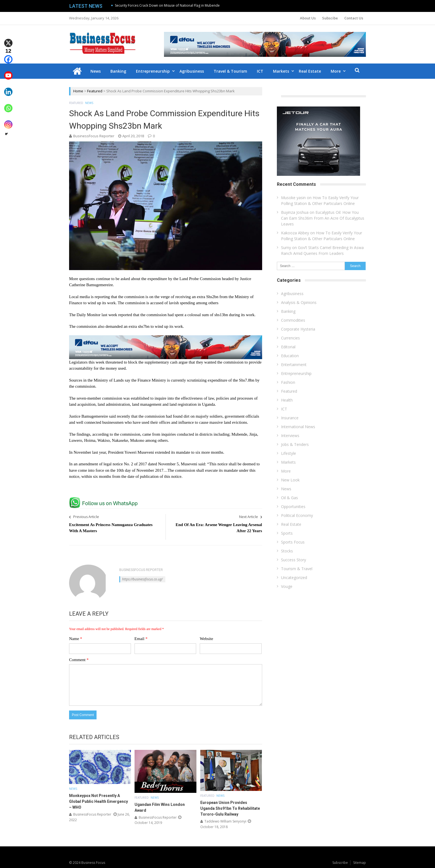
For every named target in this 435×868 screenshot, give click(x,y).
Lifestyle (289, 453)
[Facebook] (8, 55)
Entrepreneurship (153, 71)
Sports (287, 533)
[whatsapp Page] (105, 499)
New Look (290, 480)
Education (290, 356)
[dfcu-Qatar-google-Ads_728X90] (166, 338)
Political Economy (297, 515)
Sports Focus (293, 542)
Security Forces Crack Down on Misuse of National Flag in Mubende (167, 5)
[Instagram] (8, 120)
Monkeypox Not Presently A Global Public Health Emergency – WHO (98, 801)
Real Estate (310, 71)
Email (141, 639)
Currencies (290, 338)
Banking (118, 71)
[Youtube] (8, 72)
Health (287, 400)
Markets (281, 71)
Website (206, 639)
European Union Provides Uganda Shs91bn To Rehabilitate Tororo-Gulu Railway (230, 808)
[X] (8, 39)
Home (78, 91)
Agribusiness (192, 71)
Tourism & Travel (297, 569)
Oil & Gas (289, 498)
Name (76, 639)
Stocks (287, 551)
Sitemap (360, 863)
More (336, 71)
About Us (308, 18)
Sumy (286, 248)
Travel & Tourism (230, 71)
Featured (95, 91)
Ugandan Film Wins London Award (160, 807)
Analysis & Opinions (299, 302)
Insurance (290, 418)
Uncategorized (294, 578)
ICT (260, 71)
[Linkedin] (8, 88)
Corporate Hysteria (298, 329)
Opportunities (293, 507)
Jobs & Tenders (295, 444)
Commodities (293, 320)
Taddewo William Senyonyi (225, 821)
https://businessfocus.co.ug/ (142, 579)
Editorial (288, 347)
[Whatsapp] (8, 104)
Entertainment (294, 365)
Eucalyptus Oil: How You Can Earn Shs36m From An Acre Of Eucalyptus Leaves (323, 218)
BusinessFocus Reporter (94, 136)
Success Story (294, 560)
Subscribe (340, 863)
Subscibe (330, 18)
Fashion (288, 382)
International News (298, 427)
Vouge (287, 586)
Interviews (290, 436)
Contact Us (354, 18)
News (96, 71)
